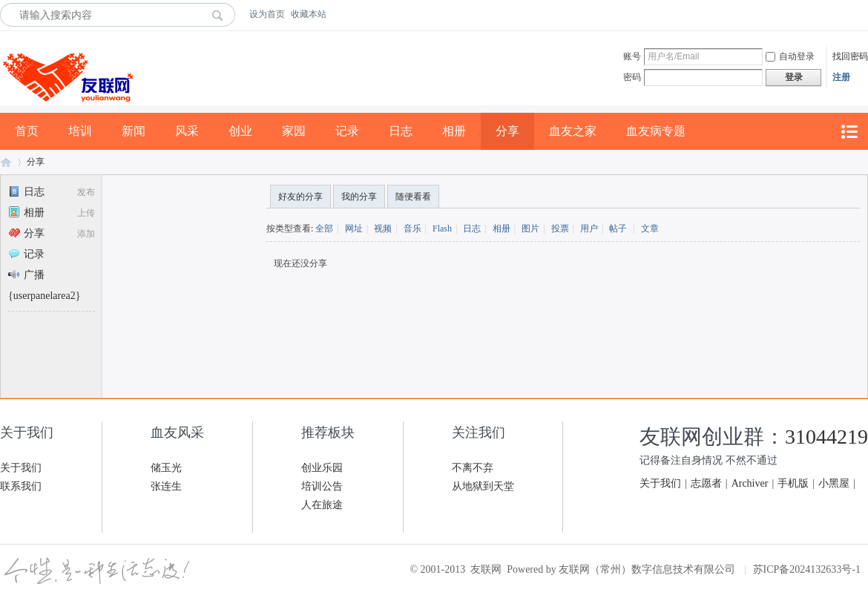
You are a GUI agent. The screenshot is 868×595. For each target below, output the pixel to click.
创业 (240, 131)
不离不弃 (473, 468)
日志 (401, 131)
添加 (86, 234)
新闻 (134, 131)
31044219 (826, 437)
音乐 (412, 229)
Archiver (750, 483)
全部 (324, 229)
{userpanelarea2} (44, 296)
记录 (347, 131)
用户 (589, 229)
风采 (187, 131)
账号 (632, 56)
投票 (560, 229)
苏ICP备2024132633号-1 (807, 569)
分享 (507, 131)
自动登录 (790, 56)
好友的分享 (300, 197)
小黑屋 (834, 483)
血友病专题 (656, 131)
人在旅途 (322, 505)
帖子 (618, 229)
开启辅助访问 (864, 14)
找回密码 (850, 56)
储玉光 (166, 468)
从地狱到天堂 (483, 486)
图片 (530, 229)
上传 (86, 213)
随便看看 (413, 197)
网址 (354, 229)
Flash (442, 229)
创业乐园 (322, 468)
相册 (454, 131)
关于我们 (21, 468)
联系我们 (21, 486)
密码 (632, 77)
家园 (294, 131)
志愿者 (706, 483)
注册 (841, 77)
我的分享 (359, 197)
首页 (27, 131)
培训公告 (322, 486)
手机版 (793, 483)
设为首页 (267, 14)
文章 (650, 229)
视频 (383, 229)
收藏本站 (309, 14)
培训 (80, 131)
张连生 (166, 486)
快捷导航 (849, 132)
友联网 (6, 162)
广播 (26, 275)
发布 (86, 192)
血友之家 (573, 131)
